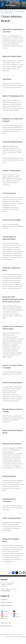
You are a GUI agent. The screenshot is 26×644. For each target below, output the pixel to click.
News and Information (6, 626)
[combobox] (23, 1)
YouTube (6, 614)
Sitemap (12, 635)
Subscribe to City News (7, 602)
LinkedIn (18, 616)
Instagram (6, 616)
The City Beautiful (18, 635)
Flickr (17, 614)
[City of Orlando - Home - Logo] (11, 5)
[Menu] (3, 5)
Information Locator (6, 623)
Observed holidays (5, 591)
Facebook (6, 611)
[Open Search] (24, 5)
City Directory (4, 599)
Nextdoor (6, 618)
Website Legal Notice (5, 635)
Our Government (9, 11)
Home (2, 11)
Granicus (24, 637)
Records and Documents (20, 11)
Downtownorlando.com (7, 605)
